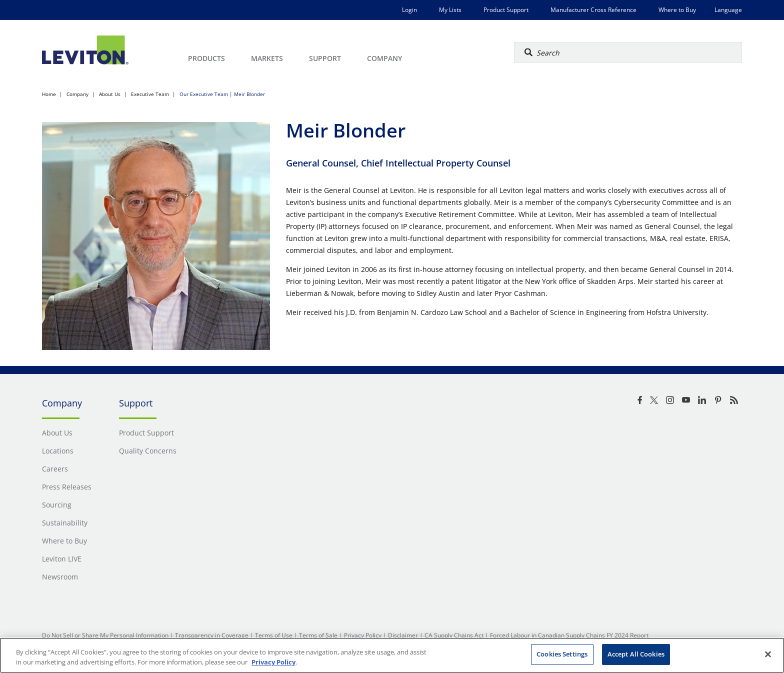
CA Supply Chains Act (454, 635)
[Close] (768, 654)
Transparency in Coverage (212, 635)
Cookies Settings (562, 654)
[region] (392, 655)
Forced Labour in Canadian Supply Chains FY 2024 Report (569, 635)
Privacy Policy (363, 635)
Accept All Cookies (636, 654)
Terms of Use (274, 635)
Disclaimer (403, 635)
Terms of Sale (318, 635)
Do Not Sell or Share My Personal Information (105, 635)
